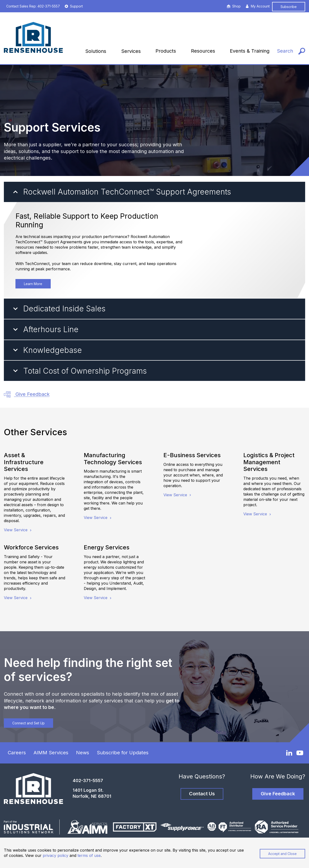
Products (166, 51)
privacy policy (56, 855)
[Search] (291, 51)
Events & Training (250, 51)
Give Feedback (27, 395)
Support (74, 6)
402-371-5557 (88, 780)
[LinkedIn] (289, 753)
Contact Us (202, 794)
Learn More (33, 284)
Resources (203, 51)
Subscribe (289, 7)
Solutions (96, 51)
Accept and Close (282, 854)
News (83, 753)
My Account (258, 6)
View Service (18, 530)
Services (131, 51)
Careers (17, 753)
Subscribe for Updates (123, 753)
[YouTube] (300, 753)
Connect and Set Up (28, 723)
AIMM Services (51, 753)
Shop (234, 6)
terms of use (89, 855)
